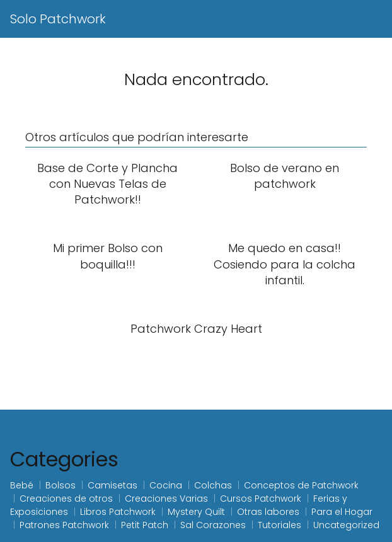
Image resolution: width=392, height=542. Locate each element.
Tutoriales (280, 525)
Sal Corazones (213, 525)
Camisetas (112, 485)
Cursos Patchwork (261, 499)
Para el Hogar (342, 512)
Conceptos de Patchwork (301, 485)
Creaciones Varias (166, 499)
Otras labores (268, 512)
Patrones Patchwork (64, 525)
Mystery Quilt (196, 512)
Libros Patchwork (118, 512)
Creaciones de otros (66, 499)
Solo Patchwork (58, 19)
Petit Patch (145, 525)
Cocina (166, 485)
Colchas (213, 485)
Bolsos (61, 485)
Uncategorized (346, 525)
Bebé (22, 485)
